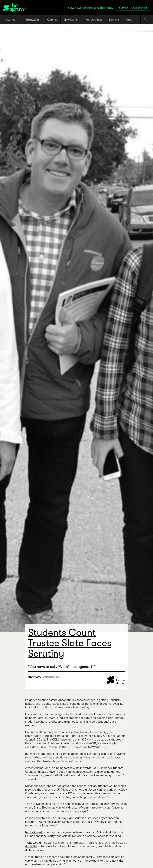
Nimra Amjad (34, 832)
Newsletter (71, 20)
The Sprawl (34, 677)
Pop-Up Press (93, 20)
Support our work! (133, 8)
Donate (114, 20)
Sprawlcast (33, 20)
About (131, 20)
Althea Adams (34, 768)
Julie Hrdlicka (49, 747)
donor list (31, 846)
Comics (52, 20)
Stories (12, 20)
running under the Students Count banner (78, 714)
